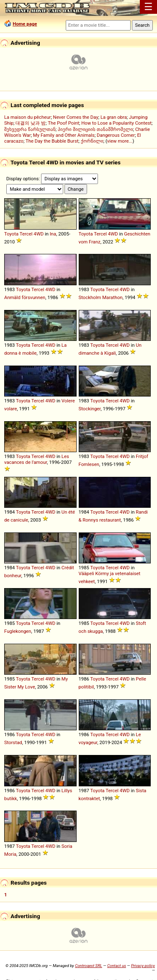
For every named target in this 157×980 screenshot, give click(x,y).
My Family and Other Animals (64, 135)
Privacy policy (143, 966)
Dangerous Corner (116, 135)
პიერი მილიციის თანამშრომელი (95, 129)
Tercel (26, 234)
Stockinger (90, 409)
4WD (39, 234)
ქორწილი (92, 141)
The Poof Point (63, 123)
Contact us (117, 966)
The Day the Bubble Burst (52, 141)
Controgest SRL (89, 966)
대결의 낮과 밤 (31, 123)
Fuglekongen (18, 631)
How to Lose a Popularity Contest (116, 123)
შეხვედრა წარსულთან (30, 129)
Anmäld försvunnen (25, 297)
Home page (25, 24)
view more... (120, 141)
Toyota (11, 234)
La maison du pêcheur (27, 117)
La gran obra (114, 117)
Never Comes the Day (76, 117)
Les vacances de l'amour (37, 459)
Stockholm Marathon (101, 297)
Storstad (13, 742)
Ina (53, 234)
